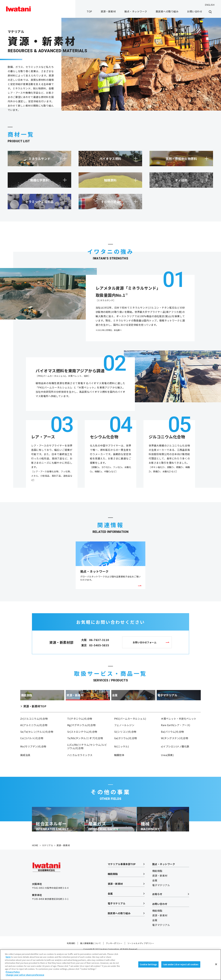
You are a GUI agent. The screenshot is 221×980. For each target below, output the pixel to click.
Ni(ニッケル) (122, 760)
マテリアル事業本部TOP (122, 889)
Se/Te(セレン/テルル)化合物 (37, 744)
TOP (89, 11)
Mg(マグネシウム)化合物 (81, 737)
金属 (110, 918)
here (8, 960)
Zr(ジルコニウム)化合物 (34, 729)
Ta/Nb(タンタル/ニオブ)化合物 (85, 751)
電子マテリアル (117, 928)
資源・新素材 (108, 11)
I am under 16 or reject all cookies (181, 968)
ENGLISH (210, 5)
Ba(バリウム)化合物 (172, 744)
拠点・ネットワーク (136, 11)
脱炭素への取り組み (167, 11)
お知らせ (157, 919)
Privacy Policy (13, 975)
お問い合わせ (195, 11)
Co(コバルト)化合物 (32, 751)
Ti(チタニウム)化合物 (80, 729)
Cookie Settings (148, 968)
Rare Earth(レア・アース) (176, 737)
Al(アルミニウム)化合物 (34, 737)
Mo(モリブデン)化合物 (33, 760)
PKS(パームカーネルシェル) (130, 729)
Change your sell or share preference (25, 978)
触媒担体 (119, 770)
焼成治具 (25, 770)
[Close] (216, 968)
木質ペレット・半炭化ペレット (179, 729)
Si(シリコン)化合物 (125, 744)
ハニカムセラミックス (80, 770)
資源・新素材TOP (35, 716)
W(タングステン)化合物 (174, 751)
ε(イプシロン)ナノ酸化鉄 (175, 760)
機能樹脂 (113, 899)
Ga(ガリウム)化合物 (126, 751)
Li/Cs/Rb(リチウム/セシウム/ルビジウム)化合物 (87, 760)
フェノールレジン (124, 737)
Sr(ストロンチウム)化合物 (82, 744)
